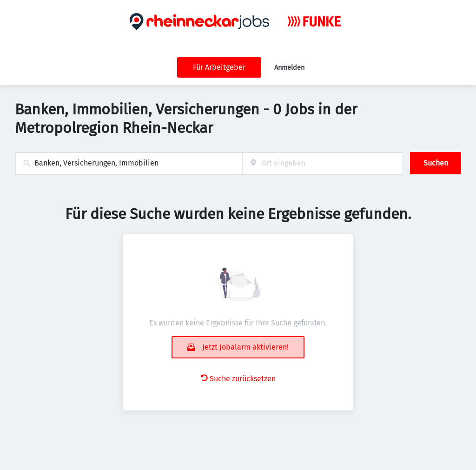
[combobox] (129, 163)
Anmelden (289, 68)
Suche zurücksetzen (238, 379)
